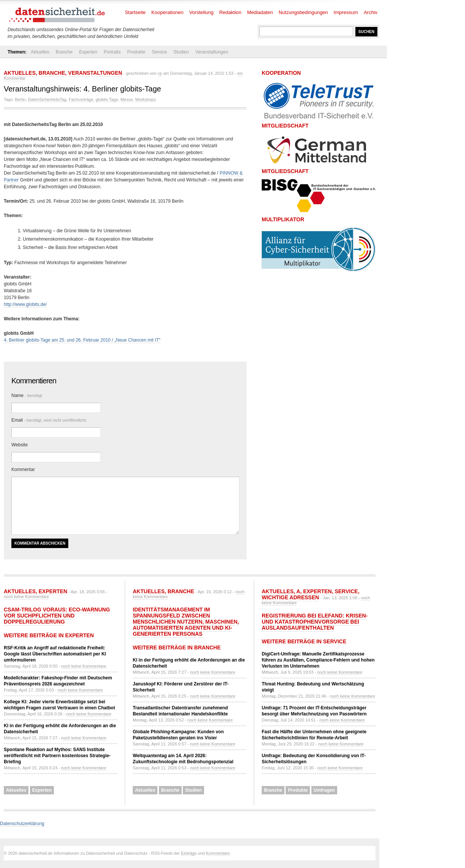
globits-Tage (107, 99)
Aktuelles (40, 52)
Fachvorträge (81, 99)
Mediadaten (260, 12)
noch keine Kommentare (26, 597)
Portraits (112, 52)
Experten (88, 52)
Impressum (346, 12)
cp (160, 73)
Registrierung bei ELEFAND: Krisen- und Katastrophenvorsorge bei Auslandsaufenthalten (315, 622)
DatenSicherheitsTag (47, 99)
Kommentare (218, 853)
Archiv (371, 12)
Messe (127, 99)
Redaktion (230, 12)
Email (49, 420)
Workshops (145, 99)
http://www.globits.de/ (25, 304)
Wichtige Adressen (290, 597)
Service (159, 52)
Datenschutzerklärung (22, 824)
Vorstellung (201, 12)
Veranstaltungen (212, 52)
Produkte (136, 52)
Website (20, 445)
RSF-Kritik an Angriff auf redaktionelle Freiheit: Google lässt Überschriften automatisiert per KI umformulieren (55, 654)
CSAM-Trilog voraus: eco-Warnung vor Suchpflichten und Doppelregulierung (57, 616)
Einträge (189, 853)
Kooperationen (167, 12)
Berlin (20, 99)
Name (27, 395)
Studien (181, 52)
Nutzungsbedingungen (303, 12)
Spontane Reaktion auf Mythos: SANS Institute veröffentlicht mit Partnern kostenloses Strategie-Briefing (57, 756)
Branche (64, 52)
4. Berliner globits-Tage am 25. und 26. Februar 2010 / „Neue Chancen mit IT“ (82, 340)
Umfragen (324, 790)
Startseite (135, 12)
